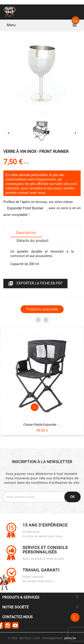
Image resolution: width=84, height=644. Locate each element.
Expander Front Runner (25, 208)
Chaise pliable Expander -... (42, 425)
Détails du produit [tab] (33, 241)
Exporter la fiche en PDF (35, 284)
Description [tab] (26, 233)
